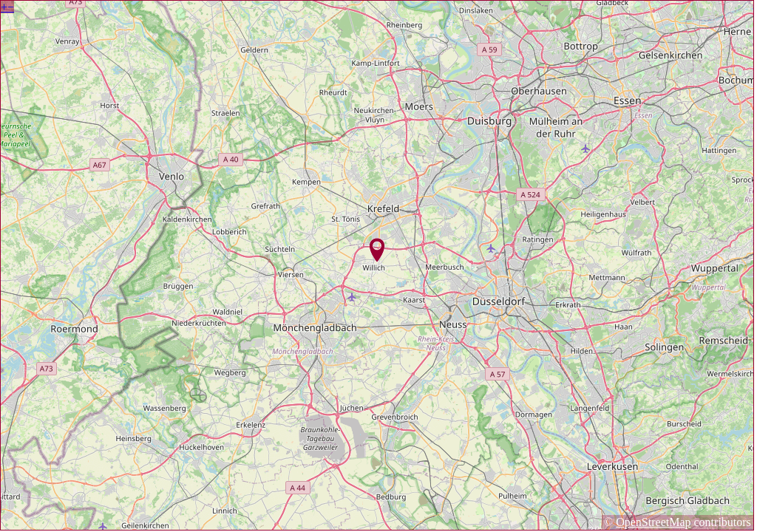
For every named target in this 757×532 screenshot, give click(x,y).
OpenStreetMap (653, 522)
